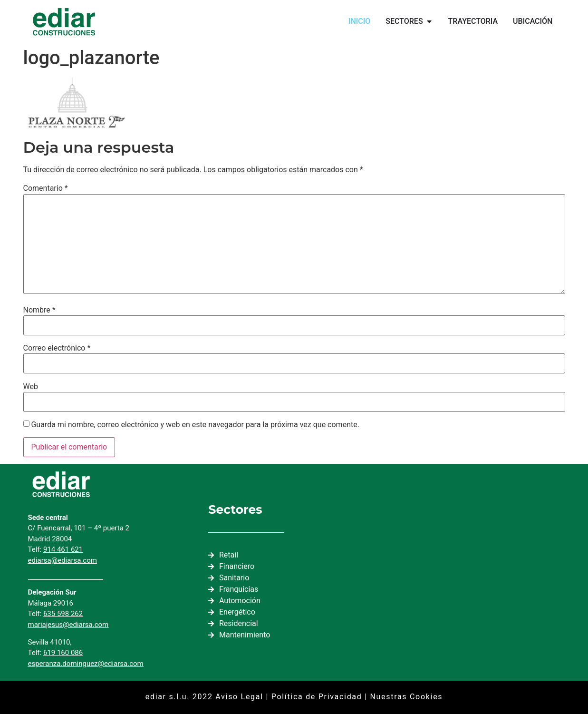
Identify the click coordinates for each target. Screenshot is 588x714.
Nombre (39, 310)
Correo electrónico (57, 348)
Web (31, 387)
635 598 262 (63, 614)
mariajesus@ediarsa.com (68, 625)
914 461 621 (63, 549)
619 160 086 (63, 653)
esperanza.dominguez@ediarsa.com (86, 664)
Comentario (46, 188)
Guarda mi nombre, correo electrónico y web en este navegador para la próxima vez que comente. (195, 425)
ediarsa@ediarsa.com (63, 560)
